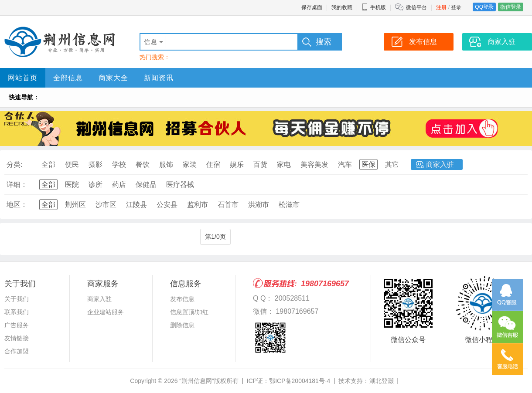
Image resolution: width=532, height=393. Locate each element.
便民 (72, 164)
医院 (72, 185)
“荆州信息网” (196, 381)
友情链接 (17, 338)
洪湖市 (259, 205)
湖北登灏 (382, 381)
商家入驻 (440, 164)
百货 (260, 164)
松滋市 (289, 205)
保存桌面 (312, 7)
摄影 (95, 164)
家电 (284, 164)
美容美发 (314, 164)
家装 (190, 164)
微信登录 (511, 7)
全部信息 (68, 78)
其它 (392, 164)
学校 (119, 164)
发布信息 (182, 299)
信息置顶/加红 (189, 312)
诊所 (95, 185)
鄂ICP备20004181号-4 (300, 381)
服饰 (166, 164)
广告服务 (17, 325)
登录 (456, 7)
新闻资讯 (159, 78)
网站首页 (23, 78)
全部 (48, 164)
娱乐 (237, 164)
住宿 (213, 164)
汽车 (345, 164)
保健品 (146, 185)
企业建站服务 (106, 312)
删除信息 (182, 325)
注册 (441, 7)
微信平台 (416, 7)
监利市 (198, 205)
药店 (119, 185)
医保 (368, 164)
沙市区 (106, 205)
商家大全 (113, 78)
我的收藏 (342, 7)
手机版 (374, 7)
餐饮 (143, 164)
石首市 (228, 205)
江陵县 (136, 205)
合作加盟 (17, 351)
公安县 (167, 205)
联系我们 (17, 312)
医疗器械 (180, 185)
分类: (14, 164)
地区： (17, 205)
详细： (17, 185)
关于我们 (17, 299)
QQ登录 (484, 7)
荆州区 (75, 205)
